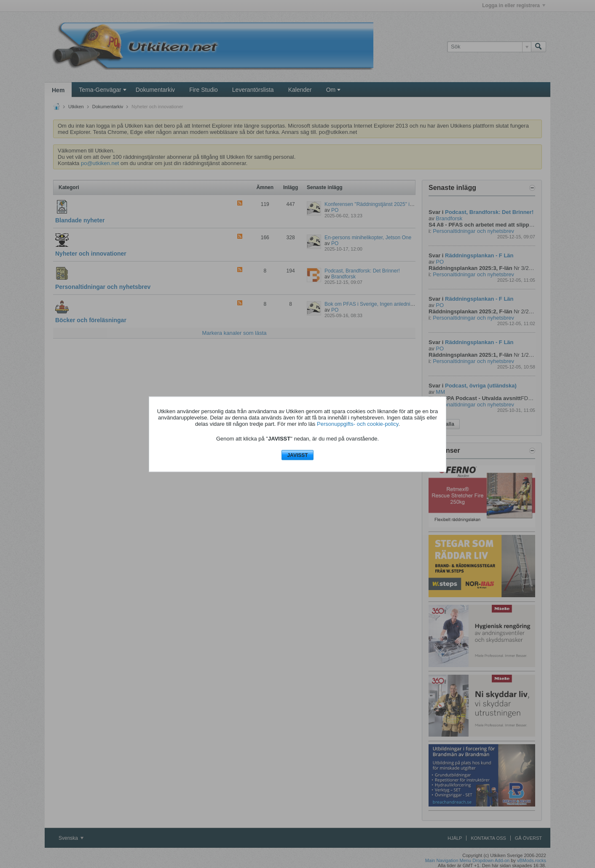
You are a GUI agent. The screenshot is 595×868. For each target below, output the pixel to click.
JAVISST (297, 455)
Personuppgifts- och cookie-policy (358, 424)
